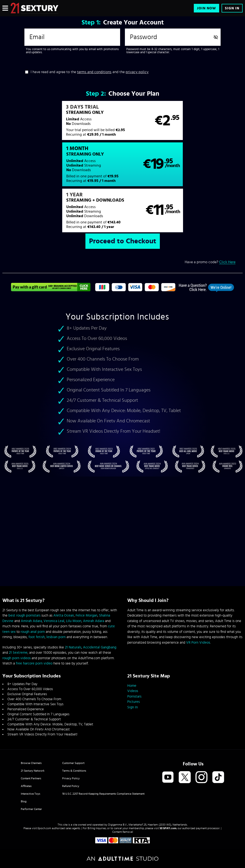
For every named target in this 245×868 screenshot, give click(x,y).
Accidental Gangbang (100, 647)
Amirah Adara (31, 621)
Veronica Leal (54, 621)
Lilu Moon (74, 621)
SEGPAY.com (168, 828)
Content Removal (123, 832)
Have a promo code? (210, 221)
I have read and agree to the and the (90, 72)
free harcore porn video (34, 663)
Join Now (206, 8)
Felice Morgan (86, 615)
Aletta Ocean (64, 615)
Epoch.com (44, 828)
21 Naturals (73, 647)
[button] (62, 123)
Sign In (232, 8)
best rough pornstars (24, 615)
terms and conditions (94, 72)
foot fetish (37, 637)
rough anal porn (33, 632)
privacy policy (137, 72)
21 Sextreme (18, 653)
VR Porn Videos (198, 643)
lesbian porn (56, 637)
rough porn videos (17, 658)
